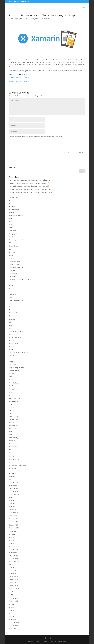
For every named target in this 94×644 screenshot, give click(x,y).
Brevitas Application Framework (19, 240)
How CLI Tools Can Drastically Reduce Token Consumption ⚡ (29, 183)
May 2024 (12, 540)
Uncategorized (34, 19)
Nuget (11, 349)
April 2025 (12, 507)
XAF (10, 453)
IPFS (10, 325)
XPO (10, 462)
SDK (10, 377)
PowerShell (12, 365)
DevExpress (13, 276)
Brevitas (12, 237)
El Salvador (12, 295)
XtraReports (13, 468)
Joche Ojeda (15, 19)
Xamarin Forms (14, 459)
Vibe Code (12, 422)
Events (11, 307)
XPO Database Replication (17, 465)
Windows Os (13, 447)
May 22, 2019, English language (19, 81)
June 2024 (12, 537)
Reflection (12, 374)
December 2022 (14, 577)
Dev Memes (13, 273)
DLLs (11, 282)
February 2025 (13, 513)
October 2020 (13, 586)
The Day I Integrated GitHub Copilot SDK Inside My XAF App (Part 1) (31, 192)
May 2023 (12, 568)
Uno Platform (13, 419)
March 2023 (13, 571)
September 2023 (14, 561)
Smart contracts (14, 389)
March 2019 (13, 613)
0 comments (45, 19)
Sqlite (11, 392)
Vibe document (14, 426)
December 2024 (14, 519)
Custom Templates (15, 264)
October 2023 (13, 558)
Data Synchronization (16, 267)
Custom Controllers (15, 261)
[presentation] (24, 144)
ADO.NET (12, 206)
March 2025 (13, 510)
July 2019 (12, 604)
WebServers (13, 444)
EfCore (11, 289)
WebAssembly (13, 438)
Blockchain (12, 231)
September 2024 (14, 528)
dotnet (11, 285)
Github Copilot (13, 313)
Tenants (12, 404)
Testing (11, 407)
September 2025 (14, 495)
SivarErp (11, 386)
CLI (10, 249)
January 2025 (13, 516)
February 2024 (13, 549)
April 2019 (12, 610)
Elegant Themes (42, 641)
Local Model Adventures (17, 331)
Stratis (11, 395)
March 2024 (13, 546)
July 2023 (12, 564)
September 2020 (14, 589)
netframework (13, 343)
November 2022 (14, 580)
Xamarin (12, 456)
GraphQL (12, 319)
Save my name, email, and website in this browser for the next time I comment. (37, 137)
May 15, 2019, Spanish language (19, 78)
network (12, 346)
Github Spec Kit (14, 316)
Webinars (12, 441)
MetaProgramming (15, 337)
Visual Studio (13, 429)
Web (10, 435)
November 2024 (14, 522)
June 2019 (12, 607)
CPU (10, 258)
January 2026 (13, 485)
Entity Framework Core (16, 301)
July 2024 (12, 534)
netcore (11, 340)
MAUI (11, 334)
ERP (10, 304)
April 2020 (12, 595)
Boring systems (14, 234)
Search (11, 380)
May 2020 (12, 592)
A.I (10, 200)
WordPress (62, 641)
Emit (10, 298)
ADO (10, 203)
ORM (11, 359)
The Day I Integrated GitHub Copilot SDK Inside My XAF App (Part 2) (31, 189)
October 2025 (13, 491)
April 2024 (12, 543)
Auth (10, 222)
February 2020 (13, 598)
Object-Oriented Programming (19, 352)
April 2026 (12, 476)
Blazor (11, 228)
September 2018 (14, 628)
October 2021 (13, 583)
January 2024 (13, 552)
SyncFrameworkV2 (15, 398)
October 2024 (13, 525)
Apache (11, 212)
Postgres (12, 362)
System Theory (14, 401)
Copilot (11, 255)
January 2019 (13, 619)
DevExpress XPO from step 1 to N (20, 279)
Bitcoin (11, 225)
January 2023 (13, 574)
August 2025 (13, 497)
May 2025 (12, 504)
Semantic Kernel (14, 383)
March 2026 (13, 479)
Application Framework (16, 216)
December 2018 (14, 622)
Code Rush (12, 252)
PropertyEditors (14, 371)
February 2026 (13, 482)
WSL (10, 450)
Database (12, 270)
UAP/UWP (12, 410)
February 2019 (13, 616)
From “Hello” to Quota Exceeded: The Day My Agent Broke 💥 (29, 186)
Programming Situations (17, 368)
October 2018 (13, 625)
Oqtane (11, 356)
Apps (10, 219)
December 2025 (14, 488)
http (10, 322)
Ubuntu (11, 413)
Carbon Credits (14, 246)
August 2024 (13, 531)
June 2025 (12, 501)
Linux (11, 328)
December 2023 (14, 555)
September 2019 (14, 601)
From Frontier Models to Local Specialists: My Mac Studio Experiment (31, 180)
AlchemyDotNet (14, 209)
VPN (10, 432)
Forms (11, 310)
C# (10, 243)
